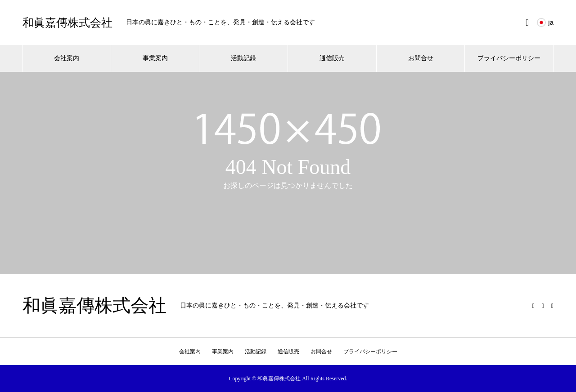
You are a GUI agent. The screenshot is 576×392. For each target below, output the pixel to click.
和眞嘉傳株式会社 (67, 23)
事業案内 (155, 58)
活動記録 (243, 58)
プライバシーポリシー (509, 58)
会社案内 (67, 58)
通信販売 (332, 58)
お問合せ (421, 58)
